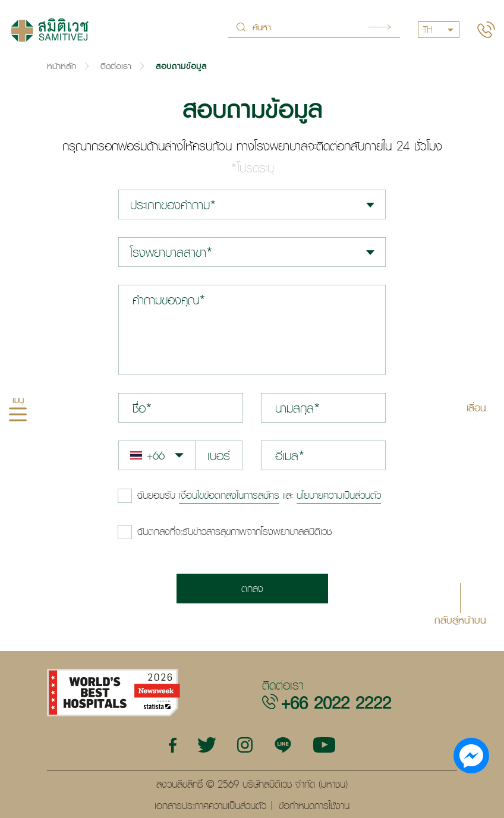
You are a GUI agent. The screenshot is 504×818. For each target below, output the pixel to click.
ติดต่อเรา (116, 66)
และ (259, 495)
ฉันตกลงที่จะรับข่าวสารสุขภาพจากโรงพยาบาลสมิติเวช (234, 531)
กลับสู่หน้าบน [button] (460, 619)
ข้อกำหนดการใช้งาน (314, 806)
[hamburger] (18, 416)
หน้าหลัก (62, 66)
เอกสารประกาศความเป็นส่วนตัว (210, 806)
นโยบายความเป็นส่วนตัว (339, 495)
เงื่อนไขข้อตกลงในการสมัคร (229, 495)
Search (380, 27)
